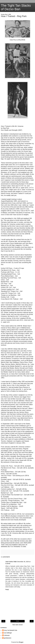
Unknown (7, 635)
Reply (7, 589)
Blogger (21, 642)
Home (17, 621)
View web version (18, 625)
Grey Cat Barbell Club (11, 630)
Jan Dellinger (8, 633)
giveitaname (8, 638)
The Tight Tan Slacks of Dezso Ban (16, 7)
